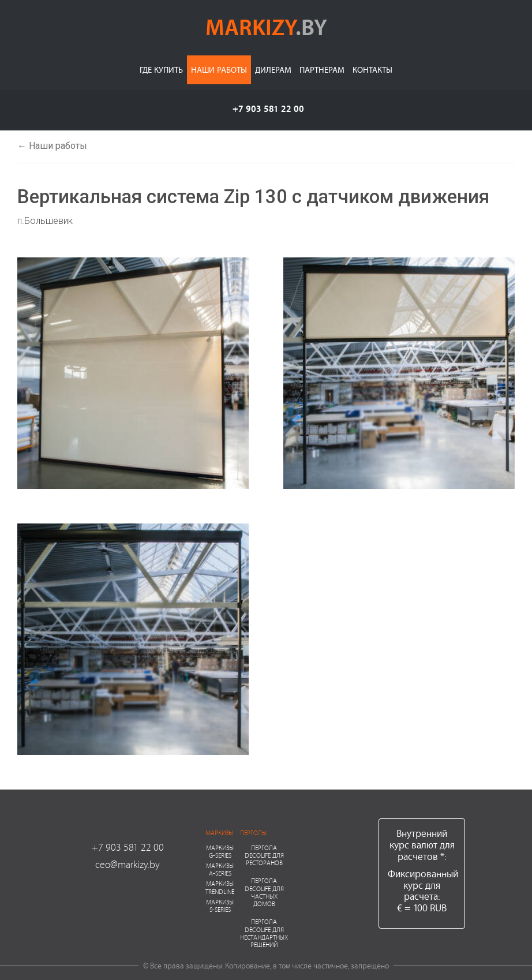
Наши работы (219, 70)
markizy (266, 27)
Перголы (253, 833)
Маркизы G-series (220, 851)
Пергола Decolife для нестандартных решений (264, 933)
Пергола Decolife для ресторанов (264, 855)
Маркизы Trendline (220, 887)
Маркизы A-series (220, 869)
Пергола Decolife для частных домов (264, 892)
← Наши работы (52, 146)
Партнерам (322, 70)
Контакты (372, 70)
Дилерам (273, 70)
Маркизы (219, 833)
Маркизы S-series (220, 906)
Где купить (161, 70)
